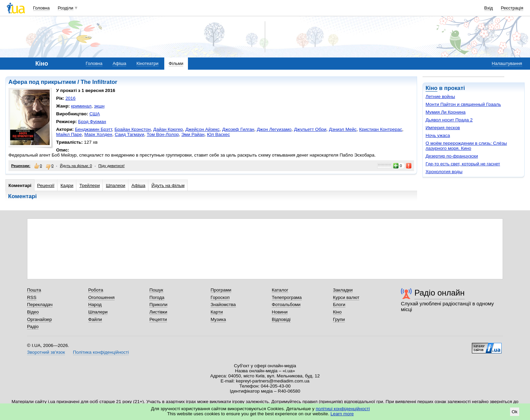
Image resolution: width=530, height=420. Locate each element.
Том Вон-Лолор (163, 134)
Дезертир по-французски (452, 156)
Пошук (156, 290)
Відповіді (281, 319)
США (94, 114)
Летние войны (440, 97)
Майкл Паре (69, 134)
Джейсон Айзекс (202, 129)
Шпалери (115, 185)
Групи (339, 319)
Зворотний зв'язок (46, 352)
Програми (221, 290)
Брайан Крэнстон (133, 129)
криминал (81, 106)
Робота (96, 290)
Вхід (489, 8)
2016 (71, 98)
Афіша (119, 63)
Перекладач (40, 305)
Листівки (158, 312)
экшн (99, 106)
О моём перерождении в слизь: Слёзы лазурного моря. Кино (466, 146)
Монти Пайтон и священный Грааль (463, 104)
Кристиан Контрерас (380, 129)
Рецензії (46, 185)
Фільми (176, 63)
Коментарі (20, 185)
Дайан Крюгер (168, 129)
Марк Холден (98, 134)
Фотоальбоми (286, 305)
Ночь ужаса (438, 135)
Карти (217, 312)
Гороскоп (220, 297)
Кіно (431, 88)
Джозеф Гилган (238, 129)
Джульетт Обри (310, 129)
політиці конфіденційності (343, 409)
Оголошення (101, 297)
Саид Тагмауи (129, 134)
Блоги (339, 305)
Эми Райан (193, 134)
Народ (95, 305)
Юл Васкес (218, 134)
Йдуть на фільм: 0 (76, 166)
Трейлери (90, 185)
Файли (95, 319)
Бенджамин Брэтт (94, 129)
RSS (32, 297)
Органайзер (39, 319)
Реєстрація (512, 8)
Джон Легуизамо (274, 129)
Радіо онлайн (440, 293)
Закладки (343, 290)
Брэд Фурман (92, 122)
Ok (515, 412)
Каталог (280, 290)
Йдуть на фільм (168, 185)
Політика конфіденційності (101, 352)
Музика (218, 319)
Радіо (33, 326)
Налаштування (507, 63)
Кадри (67, 185)
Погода (157, 297)
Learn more (342, 414)
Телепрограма (287, 297)
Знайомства (223, 305)
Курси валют (346, 297)
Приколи (158, 305)
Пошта (34, 290)
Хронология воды (444, 172)
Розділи (66, 8)
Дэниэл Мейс (343, 129)
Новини (280, 312)
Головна (41, 8)
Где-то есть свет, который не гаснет (463, 164)
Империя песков (443, 128)
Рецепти (158, 319)
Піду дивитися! (112, 166)
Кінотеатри (148, 63)
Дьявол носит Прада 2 (449, 120)
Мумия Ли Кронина (445, 112)
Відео (33, 312)
